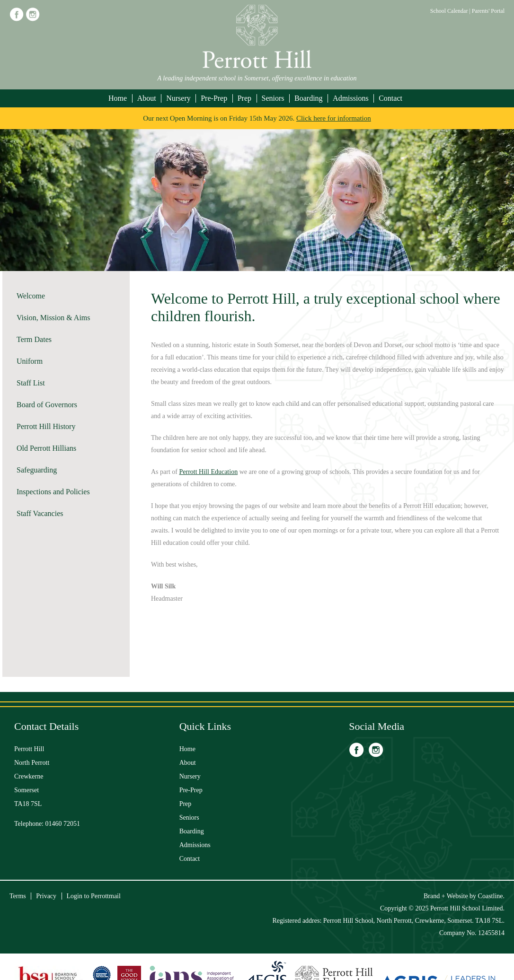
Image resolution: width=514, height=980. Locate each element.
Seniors (273, 98)
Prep (244, 98)
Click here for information (334, 118)
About (147, 98)
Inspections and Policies (53, 492)
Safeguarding (37, 470)
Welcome (31, 296)
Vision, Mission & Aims (53, 318)
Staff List (31, 383)
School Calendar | (451, 11)
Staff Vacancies (40, 513)
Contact (390, 98)
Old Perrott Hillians (46, 448)
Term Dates (34, 339)
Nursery (178, 98)
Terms (18, 896)
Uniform (30, 361)
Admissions (351, 98)
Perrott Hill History (46, 426)
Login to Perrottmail (94, 896)
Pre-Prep (214, 98)
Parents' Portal (488, 11)
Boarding (309, 98)
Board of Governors (47, 405)
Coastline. (491, 896)
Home (118, 98)
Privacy (46, 896)
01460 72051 (63, 824)
